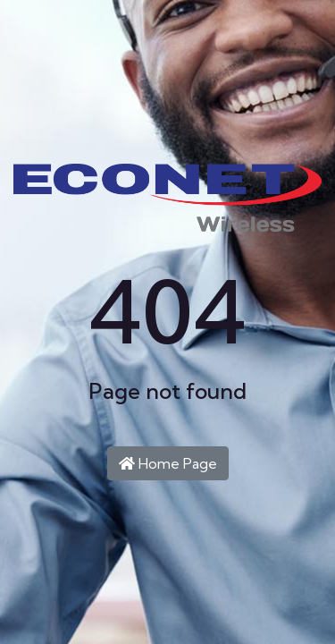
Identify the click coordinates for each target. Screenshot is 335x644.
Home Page (168, 463)
